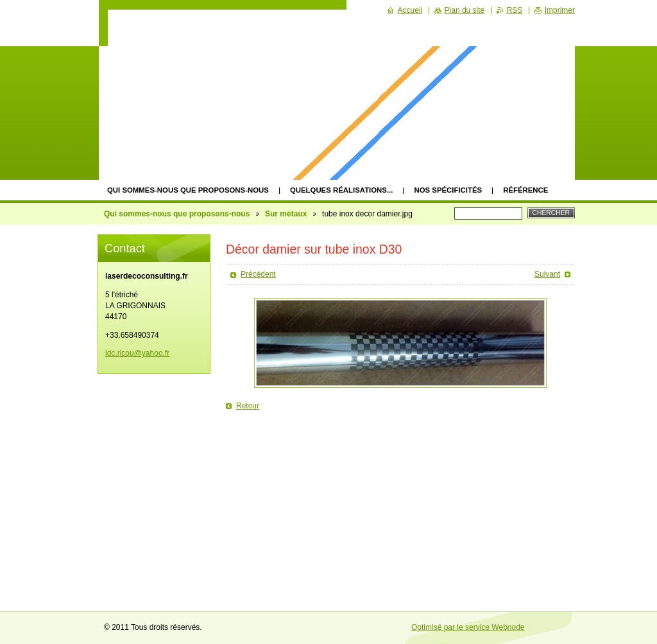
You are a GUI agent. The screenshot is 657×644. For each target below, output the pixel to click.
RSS (515, 10)
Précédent (258, 274)
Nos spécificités (448, 190)
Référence (525, 190)
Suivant (547, 274)
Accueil (410, 10)
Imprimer (560, 10)
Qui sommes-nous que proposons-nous (188, 190)
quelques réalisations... (342, 190)
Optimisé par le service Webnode (468, 627)
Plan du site (465, 10)
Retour (248, 406)
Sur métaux (286, 214)
